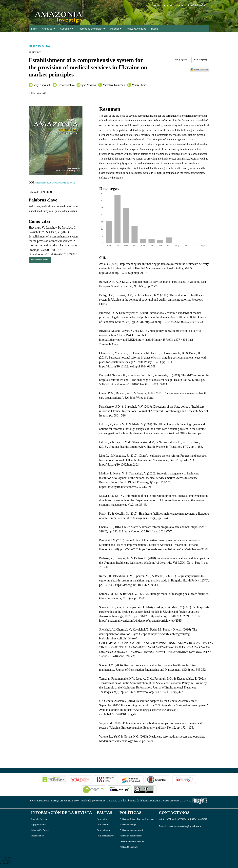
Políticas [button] (115, 29)
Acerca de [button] (47, 29)
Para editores (103, 830)
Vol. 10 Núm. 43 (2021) (40, 46)
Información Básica (40, 830)
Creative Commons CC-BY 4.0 (176, 801)
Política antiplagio (128, 825)
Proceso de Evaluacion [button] (91, 29)
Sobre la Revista (39, 819)
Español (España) (199, 5)
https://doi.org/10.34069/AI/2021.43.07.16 (55, 183)
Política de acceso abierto (132, 830)
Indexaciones (37, 836)
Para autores (103, 819)
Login (180, 5)
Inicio (34, 29)
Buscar (155, 29)
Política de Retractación (131, 836)
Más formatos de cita (40, 260)
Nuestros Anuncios (136, 29)
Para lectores (103, 825)
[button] (38, 93)
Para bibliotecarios (106, 836)
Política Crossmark (129, 847)
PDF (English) (181, 60)
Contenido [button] (66, 29)
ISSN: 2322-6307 (163, 6)
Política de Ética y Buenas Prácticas (137, 819)
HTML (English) (200, 60)
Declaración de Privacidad (132, 841)
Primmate (101, 801)
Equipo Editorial (39, 825)
